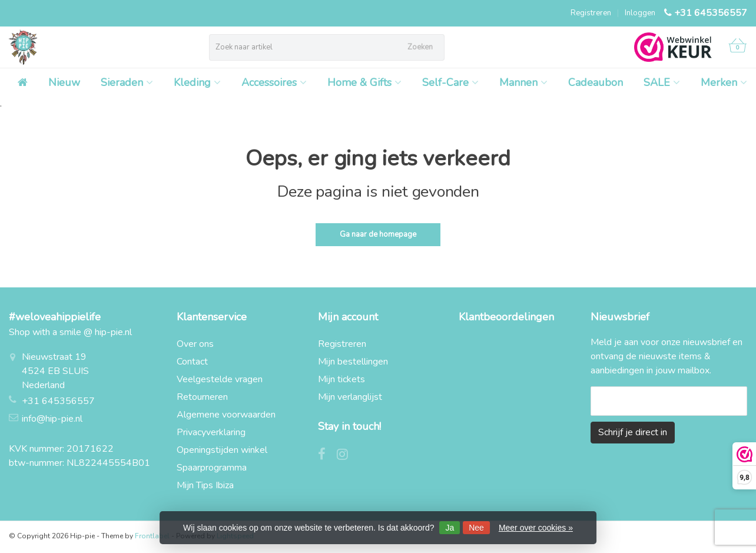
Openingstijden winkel (222, 450)
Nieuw (64, 82)
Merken (724, 82)
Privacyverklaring (211, 432)
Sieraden (127, 82)
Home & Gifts (364, 82)
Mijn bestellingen (353, 362)
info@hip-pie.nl (52, 419)
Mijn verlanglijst (350, 397)
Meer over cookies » (536, 528)
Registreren (591, 13)
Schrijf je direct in (633, 432)
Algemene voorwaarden (226, 415)
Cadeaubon (596, 82)
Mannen (523, 82)
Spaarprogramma (212, 468)
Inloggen (640, 13)
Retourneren (202, 397)
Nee (476, 528)
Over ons (195, 344)
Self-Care (450, 82)
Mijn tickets (341, 379)
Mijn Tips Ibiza (205, 485)
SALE (662, 82)
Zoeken (420, 47)
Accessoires (274, 82)
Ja (450, 528)
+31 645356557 (711, 13)
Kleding (197, 82)
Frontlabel (152, 536)
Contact (192, 362)
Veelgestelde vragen (220, 379)
